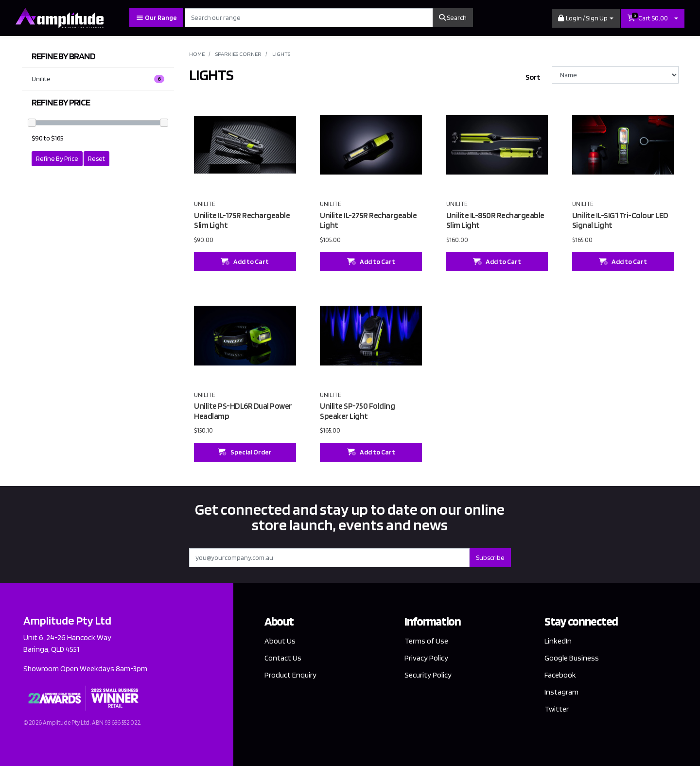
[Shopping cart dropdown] (676, 18)
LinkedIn (558, 641)
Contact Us (283, 658)
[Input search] (309, 18)
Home (197, 54)
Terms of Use (426, 641)
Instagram (561, 692)
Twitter (557, 709)
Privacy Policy (426, 658)
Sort (533, 77)
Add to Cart (245, 261)
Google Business (572, 658)
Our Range (156, 18)
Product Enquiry (290, 675)
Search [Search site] (453, 17)
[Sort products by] (615, 75)
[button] (586, 18)
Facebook (560, 675)
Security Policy (428, 675)
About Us (280, 641)
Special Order (245, 452)
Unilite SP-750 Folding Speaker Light (357, 411)
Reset (96, 158)
